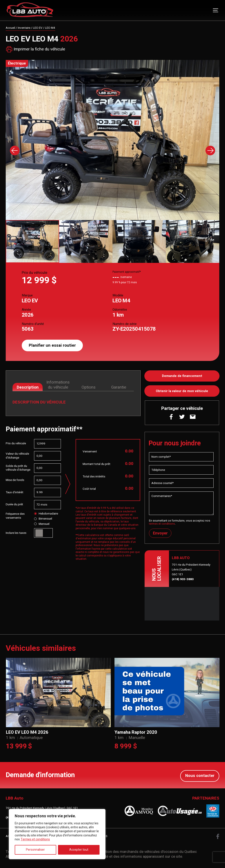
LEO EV (38, 28)
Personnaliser (35, 850)
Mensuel (42, 524)
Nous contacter (200, 776)
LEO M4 (50, 28)
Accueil (10, 28)
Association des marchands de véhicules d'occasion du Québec (144, 852)
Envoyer (161, 534)
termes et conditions (162, 525)
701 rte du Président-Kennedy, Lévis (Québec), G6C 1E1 (42, 809)
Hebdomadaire (46, 514)
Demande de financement (182, 376)
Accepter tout (79, 850)
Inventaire (24, 28)
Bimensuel (43, 519)
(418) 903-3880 (183, 580)
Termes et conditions (35, 839)
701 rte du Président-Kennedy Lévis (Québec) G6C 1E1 (191, 571)
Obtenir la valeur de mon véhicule (182, 391)
